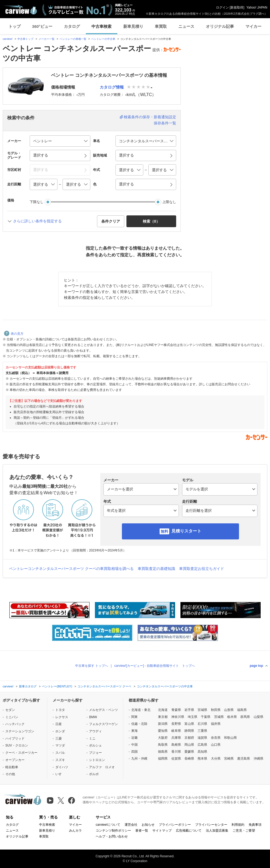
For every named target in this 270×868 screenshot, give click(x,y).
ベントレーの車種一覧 (73, 39)
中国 (134, 745)
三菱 (59, 738)
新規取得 (237, 7)
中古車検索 (101, 26)
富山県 (189, 724)
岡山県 (189, 745)
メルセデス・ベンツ (103, 710)
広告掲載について (189, 831)
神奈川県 (178, 717)
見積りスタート (186, 531)
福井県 (216, 724)
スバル (60, 753)
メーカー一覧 (47, 39)
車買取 (161, 26)
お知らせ (148, 825)
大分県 (216, 759)
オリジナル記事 (220, 26)
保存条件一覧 (165, 123)
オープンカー (15, 760)
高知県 (202, 752)
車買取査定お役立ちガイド (202, 569)
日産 (59, 724)
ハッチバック (15, 724)
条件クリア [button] (111, 221)
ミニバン (12, 717)
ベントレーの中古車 (103, 39)
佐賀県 (176, 759)
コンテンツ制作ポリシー (113, 831)
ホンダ (60, 731)
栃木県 (232, 717)
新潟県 (163, 724)
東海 (134, 731)
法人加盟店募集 (217, 831)
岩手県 (189, 710)
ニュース (186, 26)
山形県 (229, 710)
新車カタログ (28, 686)
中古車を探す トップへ (92, 666)
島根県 (176, 745)
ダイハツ (62, 767)
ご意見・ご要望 (244, 831)
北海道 (163, 710)
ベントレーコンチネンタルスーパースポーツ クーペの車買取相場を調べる (71, 569)
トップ (15, 26)
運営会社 (131, 825)
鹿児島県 (244, 759)
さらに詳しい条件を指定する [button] (37, 221)
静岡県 (189, 731)
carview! (8, 39)
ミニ (92, 738)
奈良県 (216, 738)
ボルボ (94, 774)
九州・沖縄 (139, 759)
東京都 (163, 717)
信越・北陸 (139, 724)
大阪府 (163, 738)
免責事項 (255, 825)
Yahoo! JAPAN (257, 7)
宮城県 (202, 710)
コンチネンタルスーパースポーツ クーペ (104, 686)
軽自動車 (12, 767)
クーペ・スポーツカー (21, 753)
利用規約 (238, 825)
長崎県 (189, 759)
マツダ (60, 745)
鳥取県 (163, 745)
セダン (10, 710)
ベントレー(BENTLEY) (57, 686)
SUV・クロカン (17, 745)
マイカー (253, 26)
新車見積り (133, 26)
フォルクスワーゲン (103, 724)
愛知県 (163, 731)
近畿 (134, 738)
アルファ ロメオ (102, 767)
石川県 (202, 724)
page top (256, 666)
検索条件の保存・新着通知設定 (150, 117)
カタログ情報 (112, 87)
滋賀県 (202, 738)
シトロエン (97, 760)
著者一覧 (142, 831)
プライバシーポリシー (175, 825)
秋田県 (216, 710)
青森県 (176, 710)
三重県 (202, 731)
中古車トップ (25, 39)
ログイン (222, 7)
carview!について (108, 825)
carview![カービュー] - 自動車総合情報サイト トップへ (155, 666)
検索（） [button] (151, 221)
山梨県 (259, 717)
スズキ (60, 760)
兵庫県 (176, 738)
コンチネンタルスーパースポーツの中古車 (165, 686)
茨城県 (219, 717)
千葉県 (206, 717)
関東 (134, 717)
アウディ (95, 731)
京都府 (189, 738)
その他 (10, 774)
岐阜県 (176, 731)
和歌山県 (230, 738)
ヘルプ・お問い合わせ (112, 836)
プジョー (95, 753)
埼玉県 (192, 717)
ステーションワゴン (20, 731)
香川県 (176, 752)
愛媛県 (189, 752)
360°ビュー (42, 26)
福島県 (242, 710)
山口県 (216, 745)
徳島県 (163, 752)
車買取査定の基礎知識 (156, 569)
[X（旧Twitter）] (61, 800)
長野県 (176, 724)
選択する (126, 184)
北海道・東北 (141, 710)
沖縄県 (259, 759)
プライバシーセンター (211, 825)
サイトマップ (162, 831)
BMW (93, 717)
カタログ (72, 26)
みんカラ (75, 831)
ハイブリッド (15, 738)
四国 (134, 752)
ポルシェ (95, 745)
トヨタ (60, 710)
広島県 (202, 745)
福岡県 (163, 759)
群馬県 (245, 717)
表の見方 (14, 334)
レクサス (62, 717)
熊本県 (202, 759)
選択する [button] (41, 155)
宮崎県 (229, 759)
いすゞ (60, 774)
